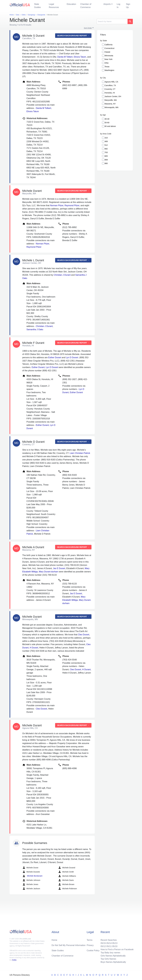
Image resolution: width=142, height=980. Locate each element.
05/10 (115, 946)
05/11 (109, 946)
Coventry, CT (110, 89)
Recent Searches (109, 940)
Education (71, 4)
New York (109, 59)
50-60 (107, 123)
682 (106, 149)
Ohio (107, 63)
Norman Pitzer (57, 205)
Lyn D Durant (72, 357)
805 (106, 156)
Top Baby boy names (110, 953)
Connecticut (110, 48)
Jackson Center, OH (113, 96)
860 (106, 163)
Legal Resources (54, 6)
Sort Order (88, 28)
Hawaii (107, 52)
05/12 (103, 946)
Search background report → (73, 36)
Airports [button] (107, 4)
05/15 (103, 943)
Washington (109, 70)
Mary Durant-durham (49, 572)
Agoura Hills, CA (111, 82)
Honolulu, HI (110, 93)
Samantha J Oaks (35, 329)
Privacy (90, 945)
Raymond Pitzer (72, 205)
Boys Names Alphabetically (113, 962)
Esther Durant (55, 357)
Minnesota (109, 56)
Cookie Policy (93, 950)
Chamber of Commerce (86, 6)
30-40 (107, 119)
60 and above (110, 126)
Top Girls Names (108, 959)
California (109, 45)
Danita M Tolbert (65, 57)
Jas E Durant (59, 568)
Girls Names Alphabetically (113, 956)
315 (106, 138)
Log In (119, 6)
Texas (107, 67)
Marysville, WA (111, 100)
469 (106, 141)
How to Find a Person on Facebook (117, 949)
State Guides (38, 6)
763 (106, 152)
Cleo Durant (83, 635)
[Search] (112, 21)
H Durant (34, 648)
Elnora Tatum (80, 57)
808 (106, 160)
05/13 (115, 943)
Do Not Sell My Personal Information (69, 945)
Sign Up (128, 6)
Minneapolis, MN (112, 107)
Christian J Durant (62, 275)
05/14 (109, 943)
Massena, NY (110, 104)
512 (106, 145)
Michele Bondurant (32, 876)
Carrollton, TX (110, 85)
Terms (90, 940)
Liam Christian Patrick (80, 453)
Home (54, 940)
